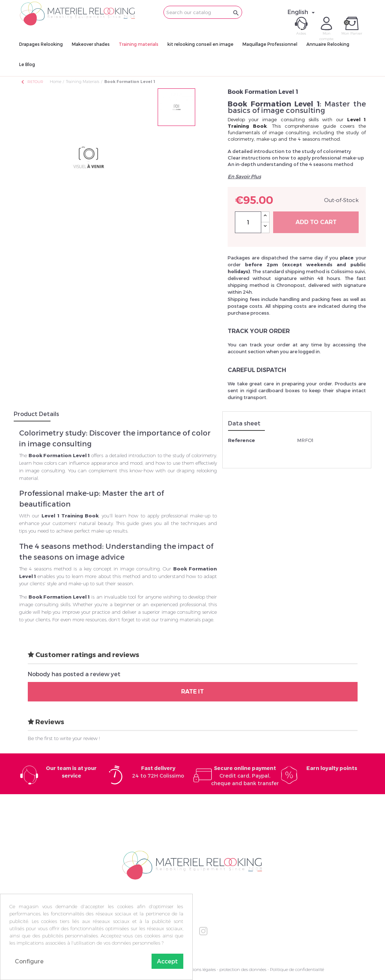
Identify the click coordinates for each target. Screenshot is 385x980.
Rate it (192, 692)
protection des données (243, 969)
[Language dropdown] (302, 12)
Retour (32, 82)
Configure (29, 961)
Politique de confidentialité (297, 969)
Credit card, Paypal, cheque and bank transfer (245, 776)
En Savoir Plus (244, 176)
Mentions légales (199, 969)
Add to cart (316, 222)
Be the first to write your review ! (64, 738)
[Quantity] (248, 222)
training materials (180, 620)
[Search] (203, 12)
